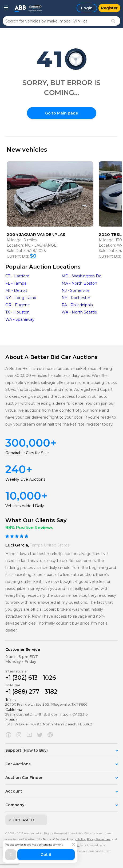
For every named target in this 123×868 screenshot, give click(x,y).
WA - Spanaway (20, 319)
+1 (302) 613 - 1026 (31, 678)
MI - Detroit (16, 290)
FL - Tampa (16, 283)
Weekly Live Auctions (25, 479)
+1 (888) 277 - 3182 (31, 692)
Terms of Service (54, 839)
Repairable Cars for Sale (27, 453)
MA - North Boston (79, 283)
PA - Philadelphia (77, 305)
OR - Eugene (18, 305)
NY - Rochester (76, 298)
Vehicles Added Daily (25, 506)
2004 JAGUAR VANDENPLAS (36, 234)
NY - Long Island (21, 298)
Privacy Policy (76, 839)
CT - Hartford (17, 276)
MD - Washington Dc (81, 276)
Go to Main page (61, 113)
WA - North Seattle (79, 312)
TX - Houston (17, 312)
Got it (46, 855)
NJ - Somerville (76, 290)
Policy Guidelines (99, 839)
